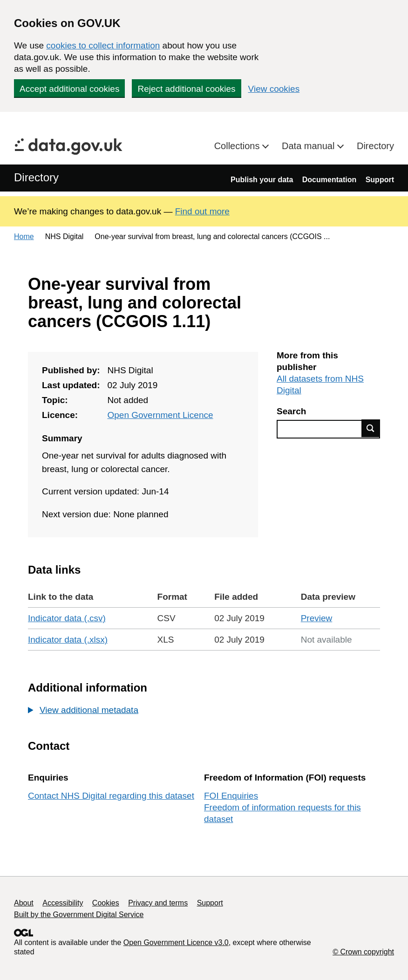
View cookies (274, 89)
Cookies (106, 903)
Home (24, 236)
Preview (317, 618)
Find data (371, 428)
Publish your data (262, 180)
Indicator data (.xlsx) (68, 640)
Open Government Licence (160, 415)
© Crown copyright (363, 952)
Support (380, 180)
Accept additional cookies (69, 89)
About (24, 903)
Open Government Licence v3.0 (176, 942)
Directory (375, 146)
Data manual (309, 146)
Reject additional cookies (186, 89)
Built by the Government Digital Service (79, 915)
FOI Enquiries (231, 796)
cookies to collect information (103, 45)
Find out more (202, 211)
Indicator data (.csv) (67, 618)
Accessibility (63, 903)
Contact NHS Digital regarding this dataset (111, 796)
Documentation (329, 180)
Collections (238, 146)
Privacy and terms (158, 903)
